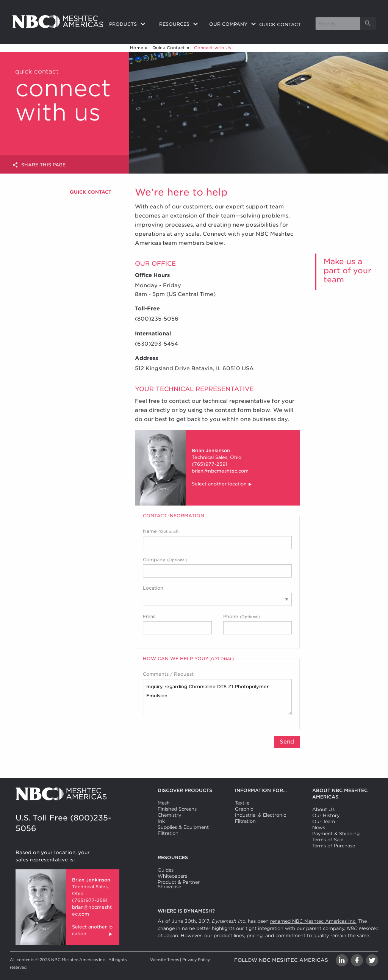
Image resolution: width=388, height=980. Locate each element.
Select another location (222, 485)
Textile (242, 803)
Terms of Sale (328, 840)
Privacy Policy (196, 960)
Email (177, 624)
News (319, 827)
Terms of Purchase (334, 846)
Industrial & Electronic (260, 815)
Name (217, 539)
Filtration (168, 833)
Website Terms (164, 960)
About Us (323, 809)
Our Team (324, 821)
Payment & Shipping (336, 834)
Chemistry (169, 815)
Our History (326, 815)
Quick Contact (169, 48)
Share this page (39, 165)
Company (217, 567)
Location (217, 596)
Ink (161, 821)
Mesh (164, 803)
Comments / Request (217, 693)
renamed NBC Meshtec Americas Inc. (313, 921)
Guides (166, 870)
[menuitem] (128, 25)
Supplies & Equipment (183, 827)
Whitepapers (172, 876)
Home (137, 48)
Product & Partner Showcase (179, 884)
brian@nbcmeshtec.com (220, 471)
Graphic (244, 809)
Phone (258, 624)
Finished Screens (177, 809)
